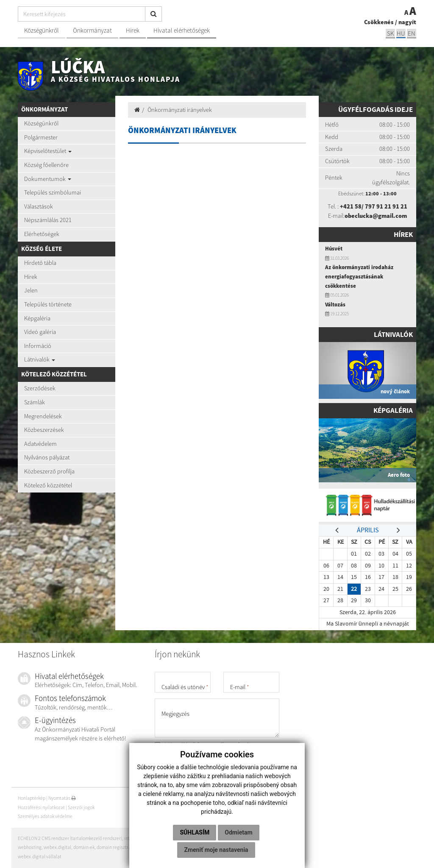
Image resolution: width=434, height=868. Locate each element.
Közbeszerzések (44, 430)
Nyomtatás (62, 798)
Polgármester (41, 137)
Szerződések (40, 388)
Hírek (133, 30)
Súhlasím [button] (195, 832)
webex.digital (57, 847)
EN (412, 33)
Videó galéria (40, 332)
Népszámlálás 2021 (48, 220)
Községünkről (42, 30)
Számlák (35, 402)
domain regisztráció (117, 847)
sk (390, 33)
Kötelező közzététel (48, 485)
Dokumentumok (48, 179)
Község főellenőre (46, 165)
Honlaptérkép (32, 798)
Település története (48, 304)
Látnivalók (40, 359)
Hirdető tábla (40, 263)
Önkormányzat (92, 30)
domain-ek (84, 847)
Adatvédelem (40, 444)
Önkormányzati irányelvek (180, 110)
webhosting (30, 847)
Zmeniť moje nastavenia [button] (216, 850)
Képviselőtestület (48, 151)
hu (401, 33)
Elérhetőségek (42, 234)
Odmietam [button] (238, 832)
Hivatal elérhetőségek (182, 30)
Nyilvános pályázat (47, 457)
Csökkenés (379, 22)
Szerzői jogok (81, 807)
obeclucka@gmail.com (376, 216)
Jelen (31, 290)
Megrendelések (43, 416)
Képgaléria (37, 318)
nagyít (407, 22)
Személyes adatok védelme (45, 816)
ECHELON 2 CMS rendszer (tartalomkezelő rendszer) (70, 838)
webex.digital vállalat (40, 857)
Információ (38, 346)
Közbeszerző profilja (49, 471)
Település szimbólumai (53, 192)
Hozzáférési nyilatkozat (41, 807)
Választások (39, 206)
